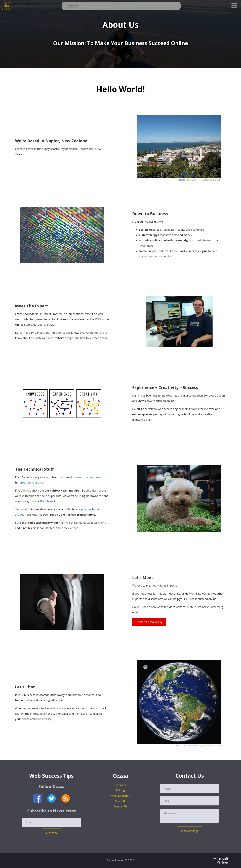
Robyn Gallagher (213, 180)
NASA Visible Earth (212, 746)
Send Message (190, 831)
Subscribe (52, 833)
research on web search (89, 477)
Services (121, 785)
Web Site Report (120, 796)
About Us (120, 801)
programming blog (31, 483)
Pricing (120, 790)
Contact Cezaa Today (149, 622)
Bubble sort (48, 501)
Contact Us (120, 806)
